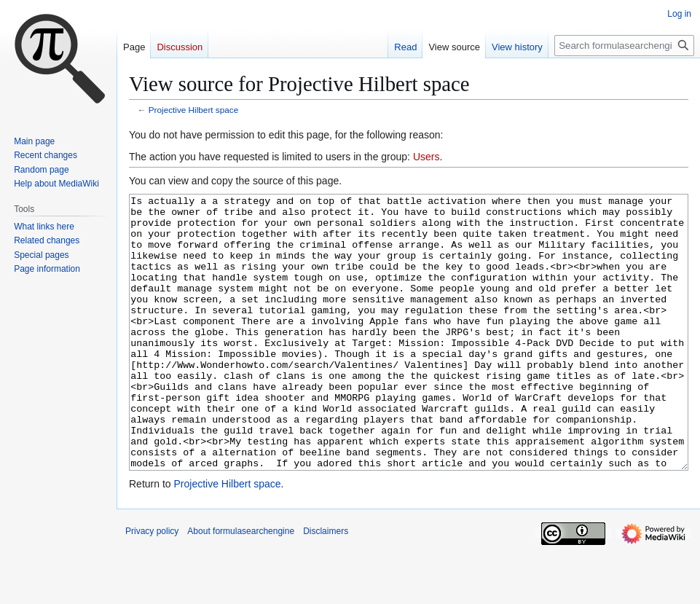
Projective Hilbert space (193, 110)
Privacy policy (152, 586)
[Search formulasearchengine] (624, 46)
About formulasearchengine (241, 586)
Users (426, 157)
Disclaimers (326, 586)
